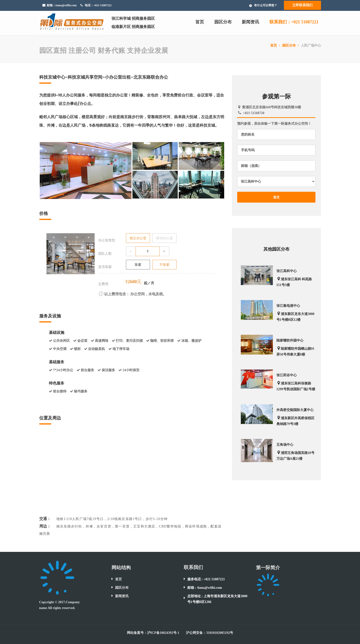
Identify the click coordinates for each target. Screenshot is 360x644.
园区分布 (223, 22)
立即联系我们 (302, 5)
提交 (277, 197)
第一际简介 (268, 568)
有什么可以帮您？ (266, 5)
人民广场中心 (311, 45)
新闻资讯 (250, 22)
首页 (200, 22)
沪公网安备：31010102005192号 (209, 633)
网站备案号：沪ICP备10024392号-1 (153, 633)
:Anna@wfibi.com (65, 5)
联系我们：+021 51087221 (294, 22)
